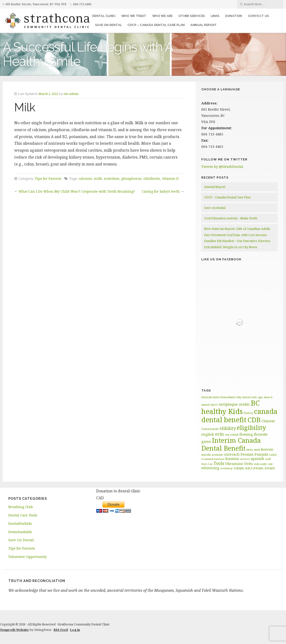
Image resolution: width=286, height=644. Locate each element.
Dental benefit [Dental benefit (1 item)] (210, 429)
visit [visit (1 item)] (270, 464)
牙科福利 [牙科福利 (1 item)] (270, 468)
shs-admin (71, 94)
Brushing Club (21, 507)
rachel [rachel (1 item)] (273, 455)
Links (215, 16)
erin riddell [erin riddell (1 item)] (232, 435)
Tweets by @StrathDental (222, 167)
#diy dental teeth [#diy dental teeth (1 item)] (247, 397)
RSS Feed (61, 630)
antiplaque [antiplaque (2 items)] (228, 404)
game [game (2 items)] (206, 441)
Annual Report (204, 25)
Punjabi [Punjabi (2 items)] (261, 454)
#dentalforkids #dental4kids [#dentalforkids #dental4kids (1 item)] (218, 397)
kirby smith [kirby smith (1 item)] (253, 450)
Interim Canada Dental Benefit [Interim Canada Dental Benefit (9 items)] (231, 444)
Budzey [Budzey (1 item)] (248, 413)
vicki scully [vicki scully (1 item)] (260, 464)
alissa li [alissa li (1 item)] (268, 397)
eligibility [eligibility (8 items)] (251, 428)
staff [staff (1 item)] (268, 459)
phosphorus (131, 178)
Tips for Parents (48, 178)
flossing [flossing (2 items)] (246, 434)
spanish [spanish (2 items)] (258, 459)
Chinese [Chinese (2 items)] (268, 421)
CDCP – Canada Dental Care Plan (156, 25)
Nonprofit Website (14, 630)
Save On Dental (21, 540)
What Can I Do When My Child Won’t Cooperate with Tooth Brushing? (77, 191)
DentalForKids (20, 523)
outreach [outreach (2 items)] (232, 454)
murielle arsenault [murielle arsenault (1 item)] (212, 455)
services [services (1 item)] (245, 459)
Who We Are (163, 16)
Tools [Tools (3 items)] (219, 463)
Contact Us (259, 16)
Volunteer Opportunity (27, 557)
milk (98, 178)
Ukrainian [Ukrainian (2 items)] (234, 464)
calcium (85, 178)
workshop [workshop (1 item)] (227, 468)
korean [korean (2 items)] (267, 449)
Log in (75, 630)
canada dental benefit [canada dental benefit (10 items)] (239, 415)
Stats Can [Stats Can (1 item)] (207, 464)
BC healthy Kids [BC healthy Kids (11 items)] (230, 407)
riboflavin (152, 178)
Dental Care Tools (23, 515)
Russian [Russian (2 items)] (232, 459)
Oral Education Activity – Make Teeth (231, 218)
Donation (234, 16)
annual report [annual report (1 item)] (210, 405)
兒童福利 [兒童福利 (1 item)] (239, 468)
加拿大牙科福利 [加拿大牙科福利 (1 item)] (254, 468)
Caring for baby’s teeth (161, 191)
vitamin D (170, 178)
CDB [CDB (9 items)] (254, 420)
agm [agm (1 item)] (260, 397)
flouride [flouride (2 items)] (261, 434)
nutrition (112, 178)
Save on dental (109, 25)
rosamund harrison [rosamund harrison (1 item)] (213, 459)
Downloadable (20, 532)
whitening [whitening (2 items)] (210, 468)
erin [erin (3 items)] (219, 434)
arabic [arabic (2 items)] (244, 404)
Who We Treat (134, 16)
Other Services (192, 16)
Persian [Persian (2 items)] (247, 454)
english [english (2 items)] (208, 434)
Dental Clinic (104, 16)
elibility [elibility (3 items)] (228, 428)
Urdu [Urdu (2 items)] (249, 464)
